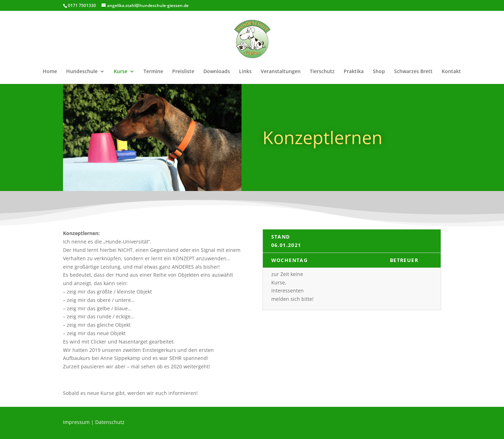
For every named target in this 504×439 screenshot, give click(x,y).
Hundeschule (82, 72)
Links (245, 72)
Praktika (354, 72)
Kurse (121, 72)
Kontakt (451, 72)
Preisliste (183, 72)
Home (50, 72)
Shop (379, 72)
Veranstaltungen (281, 72)
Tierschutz (322, 72)
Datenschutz (110, 422)
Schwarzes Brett (413, 72)
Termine (153, 72)
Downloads (217, 72)
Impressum (76, 422)
